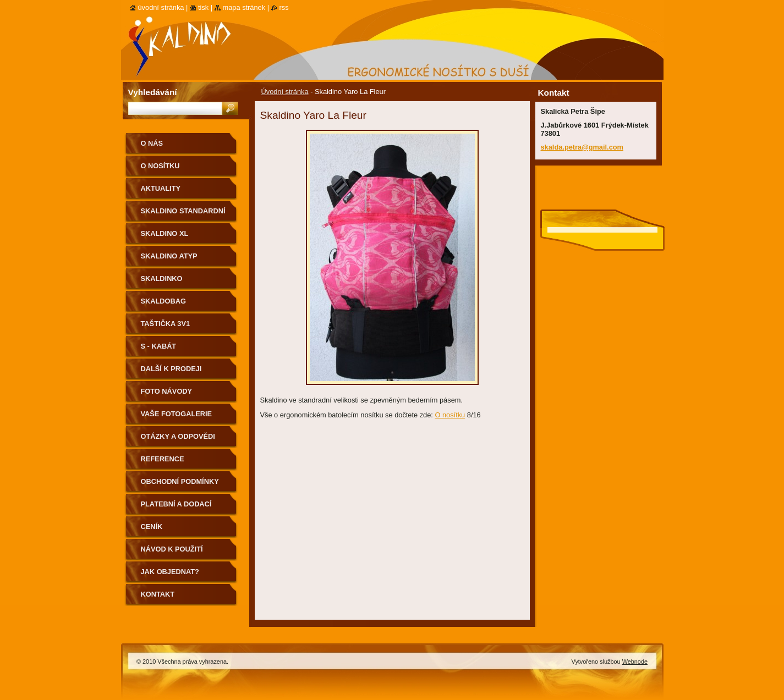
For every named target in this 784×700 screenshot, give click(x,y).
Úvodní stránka (285, 92)
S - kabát (159, 346)
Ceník (152, 527)
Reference (163, 459)
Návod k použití (172, 549)
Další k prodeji (171, 369)
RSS (284, 7)
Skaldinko (162, 279)
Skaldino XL (165, 233)
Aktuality (161, 188)
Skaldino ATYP (169, 256)
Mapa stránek (244, 7)
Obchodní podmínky (180, 481)
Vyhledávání (153, 92)
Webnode (635, 662)
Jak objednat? (170, 572)
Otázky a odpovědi (178, 436)
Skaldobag (163, 301)
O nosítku (450, 415)
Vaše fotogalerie (177, 414)
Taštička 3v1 (166, 324)
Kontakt (158, 594)
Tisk (203, 7)
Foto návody (167, 391)
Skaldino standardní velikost (183, 215)
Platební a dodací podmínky (176, 508)
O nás (152, 143)
